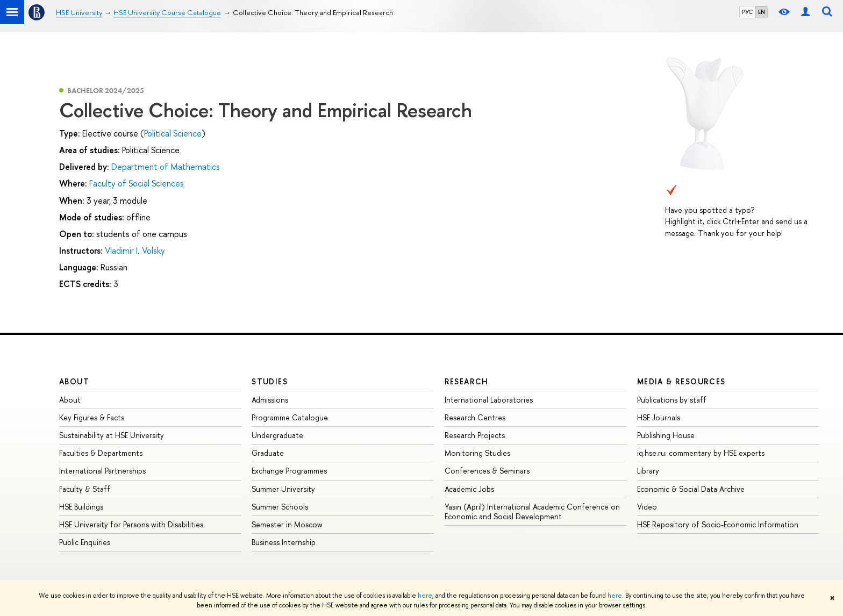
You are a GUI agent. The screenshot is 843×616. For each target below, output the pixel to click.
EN (762, 12)
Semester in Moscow (287, 524)
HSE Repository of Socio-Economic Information (718, 524)
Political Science (173, 133)
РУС (747, 12)
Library (648, 471)
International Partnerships (102, 471)
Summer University (283, 489)
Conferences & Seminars (487, 471)
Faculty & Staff (85, 489)
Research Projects (475, 435)
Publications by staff (672, 400)
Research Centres (475, 417)
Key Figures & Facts (92, 417)
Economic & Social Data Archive (691, 489)
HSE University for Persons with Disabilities (131, 524)
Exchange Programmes (289, 471)
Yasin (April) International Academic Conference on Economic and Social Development (532, 511)
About (74, 381)
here (425, 596)
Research (467, 381)
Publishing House (666, 435)
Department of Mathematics (166, 167)
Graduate (268, 453)
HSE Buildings (81, 507)
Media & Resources (681, 381)
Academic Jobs (469, 489)
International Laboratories (489, 400)
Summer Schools (280, 507)
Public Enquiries (85, 542)
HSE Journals (659, 417)
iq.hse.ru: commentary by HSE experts (701, 453)
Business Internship (284, 542)
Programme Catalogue (290, 417)
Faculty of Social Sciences (137, 183)
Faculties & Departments (101, 453)
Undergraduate (277, 435)
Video (647, 507)
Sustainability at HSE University (112, 435)
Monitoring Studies (477, 453)
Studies (270, 381)
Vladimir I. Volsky (135, 250)
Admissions (270, 400)
